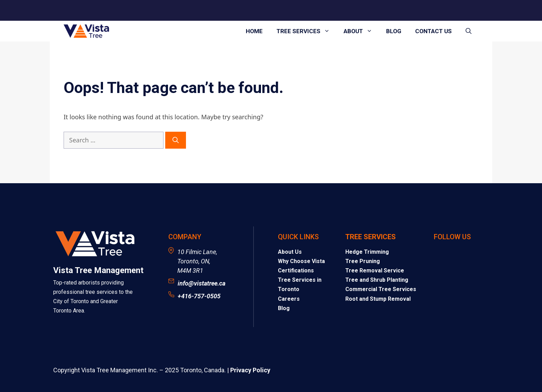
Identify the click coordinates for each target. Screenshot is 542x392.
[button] (469, 31)
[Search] (176, 140)
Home (254, 31)
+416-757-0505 (199, 296)
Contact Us (433, 31)
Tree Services (307, 31)
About (361, 31)
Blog (394, 31)
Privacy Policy (250, 370)
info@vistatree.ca (202, 283)
